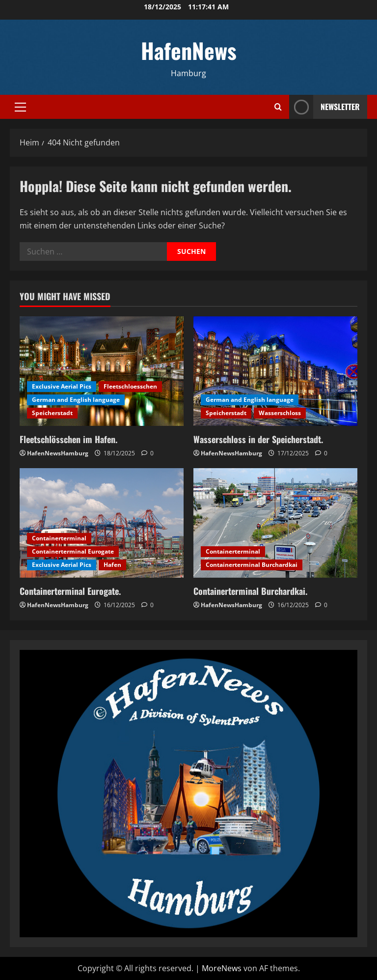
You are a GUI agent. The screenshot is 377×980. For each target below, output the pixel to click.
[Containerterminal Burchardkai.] (275, 523)
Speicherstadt (52, 413)
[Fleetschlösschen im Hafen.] (102, 371)
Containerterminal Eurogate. (70, 591)
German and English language (76, 400)
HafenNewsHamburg (58, 453)
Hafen (112, 565)
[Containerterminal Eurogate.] (102, 523)
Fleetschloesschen (130, 386)
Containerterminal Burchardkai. (250, 591)
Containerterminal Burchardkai (252, 565)
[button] (20, 107)
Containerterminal (59, 538)
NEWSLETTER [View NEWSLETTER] (324, 107)
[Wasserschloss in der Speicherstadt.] (275, 371)
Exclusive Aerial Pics (62, 386)
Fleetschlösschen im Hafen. (68, 439)
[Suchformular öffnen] (278, 107)
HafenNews (189, 50)
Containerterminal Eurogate (73, 551)
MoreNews (222, 968)
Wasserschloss (280, 413)
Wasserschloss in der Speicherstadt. (258, 439)
